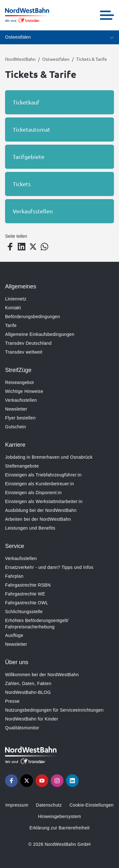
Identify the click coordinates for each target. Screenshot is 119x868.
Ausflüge (14, 635)
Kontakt (13, 308)
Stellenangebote (22, 466)
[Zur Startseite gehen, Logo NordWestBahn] (27, 15)
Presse (12, 701)
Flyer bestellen (20, 418)
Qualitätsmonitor (22, 728)
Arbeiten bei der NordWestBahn (38, 519)
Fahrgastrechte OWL (27, 603)
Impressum (17, 805)
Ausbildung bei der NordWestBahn (41, 510)
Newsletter (16, 409)
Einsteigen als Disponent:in (33, 493)
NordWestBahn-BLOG (28, 692)
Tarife (11, 325)
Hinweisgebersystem (60, 816)
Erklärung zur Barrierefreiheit (60, 828)
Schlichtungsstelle (24, 612)
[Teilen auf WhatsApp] (44, 247)
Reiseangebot (20, 382)
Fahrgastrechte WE (25, 594)
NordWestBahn (20, 59)
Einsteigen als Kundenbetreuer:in (40, 484)
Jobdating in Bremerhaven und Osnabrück (49, 457)
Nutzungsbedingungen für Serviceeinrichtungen (54, 710)
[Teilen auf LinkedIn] (22, 247)
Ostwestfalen (56, 59)
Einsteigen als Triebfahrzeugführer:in (43, 475)
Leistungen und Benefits (30, 528)
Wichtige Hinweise (24, 391)
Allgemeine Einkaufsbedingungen (40, 334)
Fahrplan (14, 576)
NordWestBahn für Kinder (32, 719)
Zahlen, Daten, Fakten (28, 683)
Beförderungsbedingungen (33, 317)
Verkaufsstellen (21, 400)
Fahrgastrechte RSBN (28, 585)
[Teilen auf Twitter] (33, 247)
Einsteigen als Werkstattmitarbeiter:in (44, 501)
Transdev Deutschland (28, 343)
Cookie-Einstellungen (92, 805)
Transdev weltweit (24, 352)
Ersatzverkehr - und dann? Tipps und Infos (49, 567)
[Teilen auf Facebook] (10, 247)
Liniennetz (16, 299)
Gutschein (16, 427)
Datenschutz (49, 805)
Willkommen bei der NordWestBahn (42, 675)
